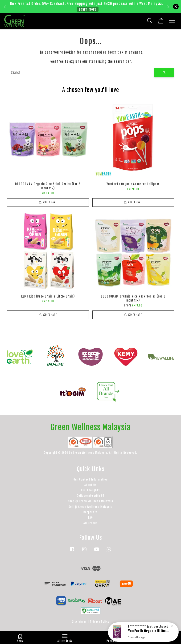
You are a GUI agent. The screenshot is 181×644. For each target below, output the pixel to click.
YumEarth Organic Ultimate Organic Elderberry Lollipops (149, 632)
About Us (90, 485)
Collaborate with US (91, 496)
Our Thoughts (90, 490)
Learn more (88, 9)
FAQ (90, 518)
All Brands (90, 523)
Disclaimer (79, 622)
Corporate (90, 512)
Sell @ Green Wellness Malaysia (90, 507)
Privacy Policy (100, 622)
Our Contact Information (91, 479)
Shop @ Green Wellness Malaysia (90, 501)
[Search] (81, 73)
